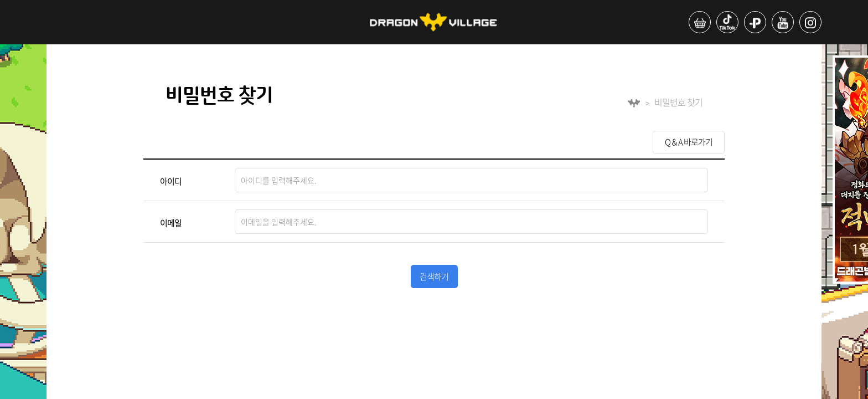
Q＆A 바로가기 (689, 142)
